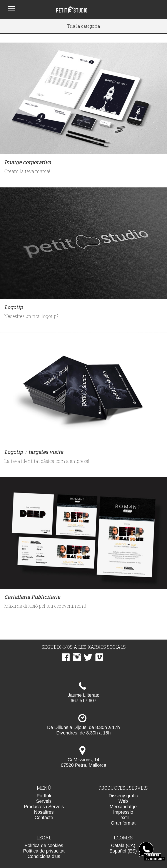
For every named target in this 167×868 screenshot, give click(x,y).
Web (123, 801)
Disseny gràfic (123, 796)
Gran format (123, 823)
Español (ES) (123, 851)
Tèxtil (123, 818)
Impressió (123, 812)
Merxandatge (123, 807)
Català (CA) (123, 846)
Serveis (44, 801)
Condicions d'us (44, 856)
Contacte (44, 818)
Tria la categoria (83, 26)
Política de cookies (44, 846)
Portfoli (44, 796)
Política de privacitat (44, 851)
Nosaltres (44, 812)
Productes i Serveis (44, 807)
